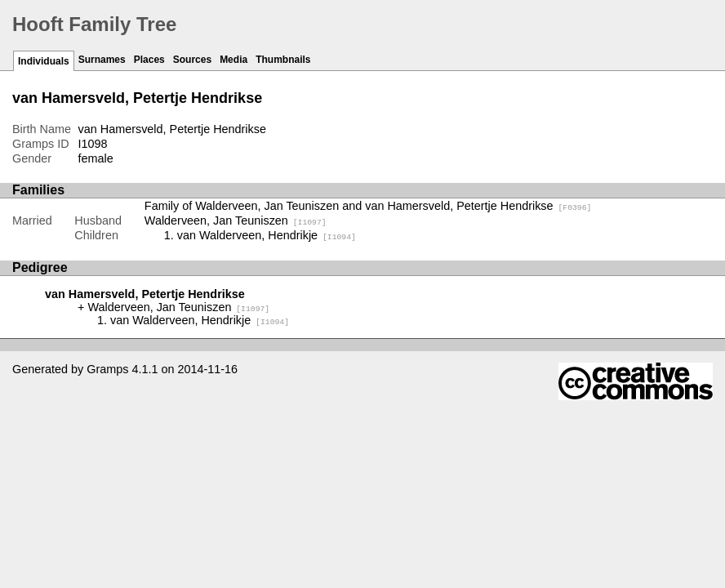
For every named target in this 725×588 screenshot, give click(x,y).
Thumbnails (283, 60)
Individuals (44, 61)
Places (149, 60)
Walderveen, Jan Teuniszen (236, 220)
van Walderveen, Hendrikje (267, 235)
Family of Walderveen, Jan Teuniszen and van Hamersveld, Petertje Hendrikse (368, 206)
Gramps (107, 369)
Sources (192, 60)
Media (234, 60)
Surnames (102, 60)
